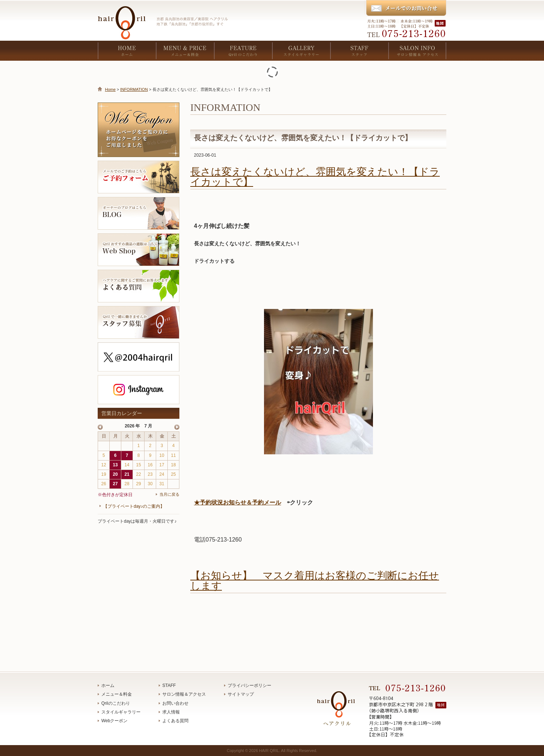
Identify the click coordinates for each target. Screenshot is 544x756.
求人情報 (171, 712)
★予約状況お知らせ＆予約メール (238, 502)
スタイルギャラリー (121, 712)
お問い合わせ (175, 703)
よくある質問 (175, 721)
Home (110, 89)
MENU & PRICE (185, 51)
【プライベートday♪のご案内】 (134, 506)
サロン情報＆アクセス (184, 694)
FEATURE (243, 51)
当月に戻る (169, 494)
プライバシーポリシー (249, 685)
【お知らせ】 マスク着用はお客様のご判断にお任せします (315, 581)
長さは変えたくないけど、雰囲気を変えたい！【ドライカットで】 (315, 177)
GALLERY (301, 51)
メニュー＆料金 (117, 694)
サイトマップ (241, 694)
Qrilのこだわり (116, 703)
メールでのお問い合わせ (406, 8)
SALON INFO (417, 51)
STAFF (359, 51)
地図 (441, 23)
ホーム (108, 685)
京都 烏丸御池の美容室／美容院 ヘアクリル (125, 18)
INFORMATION (134, 89)
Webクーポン (114, 721)
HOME (127, 51)
